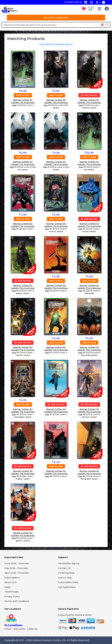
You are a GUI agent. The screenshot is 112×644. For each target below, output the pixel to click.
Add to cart (23, 95)
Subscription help (68, 582)
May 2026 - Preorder (16, 568)
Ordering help (66, 573)
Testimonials (12, 592)
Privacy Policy (12, 596)
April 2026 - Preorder (17, 573)
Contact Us (64, 568)
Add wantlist (89, 95)
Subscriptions (12, 578)
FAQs (7, 587)
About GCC (11, 582)
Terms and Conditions (17, 601)
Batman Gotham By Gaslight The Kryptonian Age (23, 102)
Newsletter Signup (69, 563)
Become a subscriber (56, 17)
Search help (65, 578)
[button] (100, 10)
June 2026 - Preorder (17, 563)
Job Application (67, 587)
